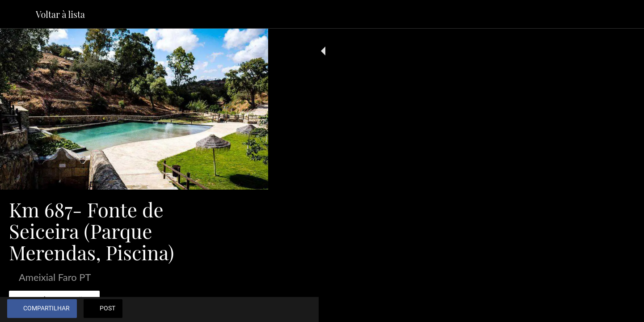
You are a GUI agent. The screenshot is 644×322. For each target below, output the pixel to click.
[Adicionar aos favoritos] (229, 309)
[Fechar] (18, 14)
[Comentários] (250, 309)
